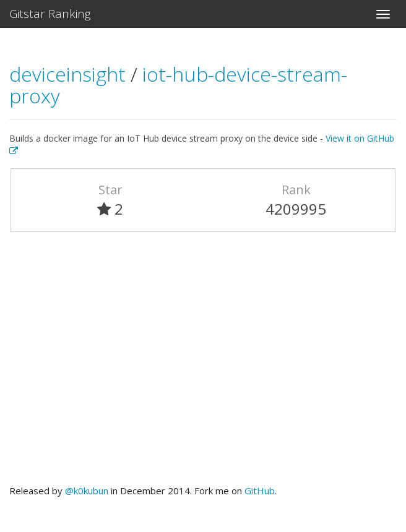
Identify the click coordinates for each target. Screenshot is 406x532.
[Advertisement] (203, 364)
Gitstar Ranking (50, 14)
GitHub (260, 491)
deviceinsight (70, 74)
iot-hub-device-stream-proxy (178, 85)
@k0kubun (87, 491)
